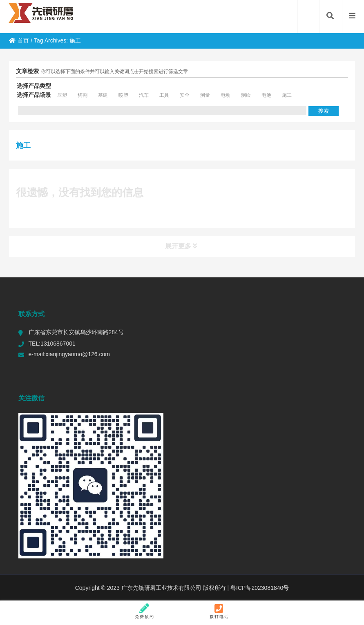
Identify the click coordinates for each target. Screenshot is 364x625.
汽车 (144, 95)
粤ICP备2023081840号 (259, 588)
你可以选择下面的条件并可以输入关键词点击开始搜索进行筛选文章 (114, 71)
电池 (266, 95)
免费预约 (145, 611)
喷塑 (123, 95)
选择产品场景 (34, 95)
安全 (185, 95)
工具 (164, 95)
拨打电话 (219, 611)
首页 (19, 40)
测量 (205, 95)
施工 (287, 95)
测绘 (246, 95)
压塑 (62, 95)
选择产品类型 (34, 86)
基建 (103, 95)
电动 (226, 95)
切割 (83, 95)
